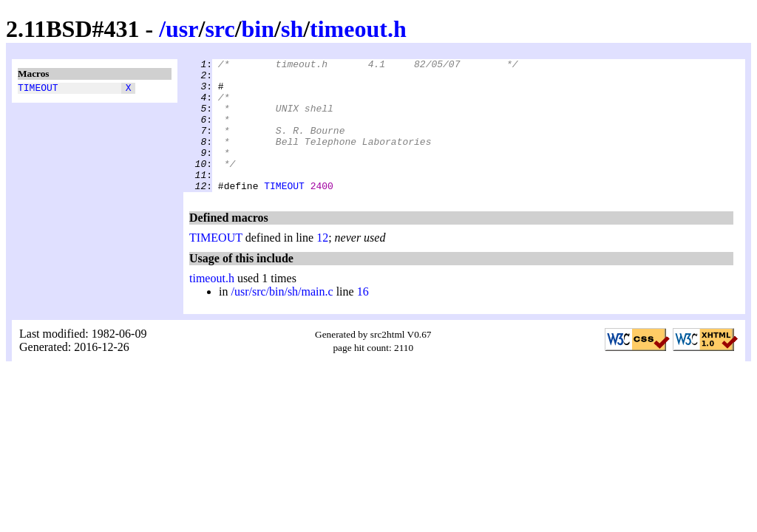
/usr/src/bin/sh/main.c (282, 318)
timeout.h (358, 29)
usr (182, 29)
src (220, 29)
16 (363, 318)
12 (322, 264)
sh (292, 29)
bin (258, 29)
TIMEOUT (38, 89)
